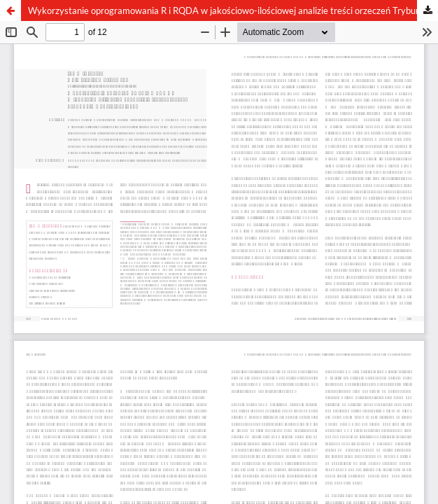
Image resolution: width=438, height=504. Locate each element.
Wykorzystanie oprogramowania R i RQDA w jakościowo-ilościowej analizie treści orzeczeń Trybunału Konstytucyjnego (233, 10)
